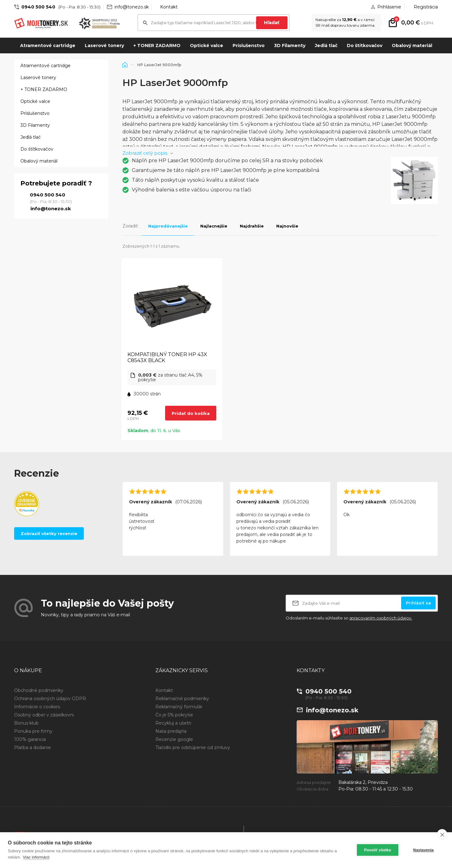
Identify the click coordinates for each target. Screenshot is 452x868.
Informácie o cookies (37, 707)
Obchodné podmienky (39, 690)
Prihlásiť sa (418, 603)
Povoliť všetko (378, 850)
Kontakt (169, 7)
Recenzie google (174, 739)
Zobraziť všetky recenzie (49, 533)
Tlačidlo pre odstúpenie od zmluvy (193, 747)
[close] (442, 834)
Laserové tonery (104, 46)
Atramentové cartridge (48, 46)
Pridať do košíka (191, 413)
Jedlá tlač (326, 46)
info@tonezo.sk (132, 7)
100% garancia (30, 739)
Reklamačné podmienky (182, 699)
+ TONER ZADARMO (157, 46)
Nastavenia (423, 850)
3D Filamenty (290, 46)
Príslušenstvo (249, 46)
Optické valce (207, 46)
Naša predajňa (171, 731)
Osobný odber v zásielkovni (44, 715)
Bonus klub (26, 723)
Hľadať (272, 23)
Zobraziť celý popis (145, 153)
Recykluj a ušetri (173, 723)
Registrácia (426, 7)
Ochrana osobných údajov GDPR (50, 699)
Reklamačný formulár (179, 707)
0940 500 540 (38, 7)
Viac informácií (36, 857)
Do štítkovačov (365, 46)
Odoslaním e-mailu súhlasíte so (349, 618)
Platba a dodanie (32, 747)
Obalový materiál (412, 46)
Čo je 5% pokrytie (174, 715)
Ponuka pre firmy (33, 731)
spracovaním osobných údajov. (381, 618)
